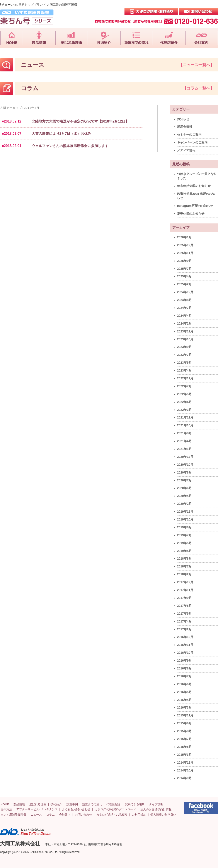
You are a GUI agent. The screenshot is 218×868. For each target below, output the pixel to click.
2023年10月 (185, 339)
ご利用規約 (139, 815)
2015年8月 (184, 731)
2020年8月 (184, 472)
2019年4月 (184, 551)
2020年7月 (184, 480)
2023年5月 (184, 363)
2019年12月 (185, 512)
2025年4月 (184, 276)
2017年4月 (184, 621)
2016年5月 (184, 692)
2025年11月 (185, 253)
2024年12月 (185, 292)
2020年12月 (185, 457)
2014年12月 (185, 763)
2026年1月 (184, 237)
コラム (50, 815)
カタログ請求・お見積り (112, 815)
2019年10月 (185, 519)
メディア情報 (186, 150)
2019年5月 (184, 543)
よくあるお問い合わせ (76, 809)
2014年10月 (185, 770)
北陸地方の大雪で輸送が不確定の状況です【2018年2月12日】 (80, 121)
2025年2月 (184, 284)
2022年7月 (184, 386)
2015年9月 (184, 723)
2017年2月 (184, 629)
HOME (5, 804)
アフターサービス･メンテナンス (37, 809)
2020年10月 (185, 465)
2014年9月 (184, 778)
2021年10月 (185, 425)
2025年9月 (184, 261)
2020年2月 (184, 504)
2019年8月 (184, 527)
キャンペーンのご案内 (192, 142)
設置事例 (72, 804)
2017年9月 (184, 598)
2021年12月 (185, 417)
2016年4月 (184, 700)
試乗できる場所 (135, 804)
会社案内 (65, 815)
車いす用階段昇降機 (13, 815)
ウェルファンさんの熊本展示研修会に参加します (70, 146)
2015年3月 (184, 755)
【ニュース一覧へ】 (196, 65)
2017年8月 (184, 606)
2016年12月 (185, 637)
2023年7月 (184, 355)
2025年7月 (184, 269)
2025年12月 (185, 245)
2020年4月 (184, 496)
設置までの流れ (92, 804)
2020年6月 (184, 488)
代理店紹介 (113, 804)
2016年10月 (185, 653)
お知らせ (183, 119)
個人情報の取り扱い (163, 815)
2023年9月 (184, 347)
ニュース (36, 815)
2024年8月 (184, 300)
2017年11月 (185, 590)
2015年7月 (184, 739)
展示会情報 (185, 127)
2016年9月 (184, 661)
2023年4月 (184, 370)
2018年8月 (184, 558)
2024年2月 (184, 323)
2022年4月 (184, 402)
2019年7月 (184, 535)
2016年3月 (184, 707)
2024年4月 (184, 316)
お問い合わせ (83, 815)
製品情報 (19, 804)
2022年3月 (184, 410)
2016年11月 (185, 645)
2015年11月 (185, 715)
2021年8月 (184, 433)
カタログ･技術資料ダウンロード (115, 809)
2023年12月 (185, 331)
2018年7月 (184, 566)
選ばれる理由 (38, 804)
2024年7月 (184, 308)
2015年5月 (184, 747)
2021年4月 (184, 441)
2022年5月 (184, 394)
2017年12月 (185, 582)
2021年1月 (184, 449)
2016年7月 (184, 676)
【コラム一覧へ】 (198, 88)
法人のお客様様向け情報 (156, 809)
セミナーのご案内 (189, 135)
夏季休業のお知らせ (191, 214)
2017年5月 (184, 614)
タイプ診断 (156, 804)
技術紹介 (56, 804)
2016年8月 (184, 668)
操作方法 (6, 809)
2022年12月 (185, 378)
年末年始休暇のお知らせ (194, 186)
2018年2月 (184, 574)
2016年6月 (184, 684)
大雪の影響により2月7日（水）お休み (61, 134)
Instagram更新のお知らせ (195, 206)
